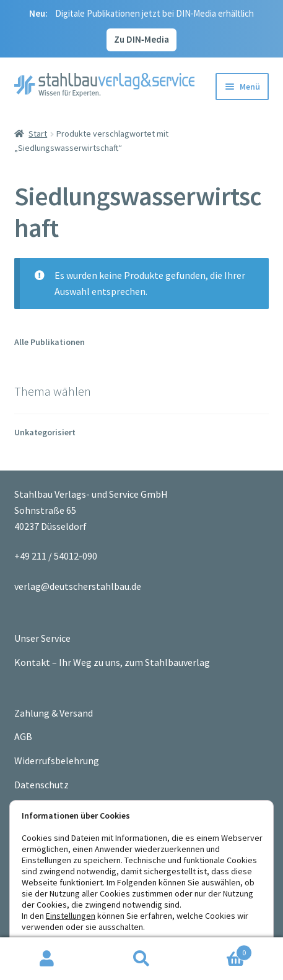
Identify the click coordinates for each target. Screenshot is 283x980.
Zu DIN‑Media (141, 39)
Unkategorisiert (45, 432)
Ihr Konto (47, 959)
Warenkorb (220, 950)
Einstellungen (71, 916)
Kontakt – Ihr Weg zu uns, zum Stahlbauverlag (112, 662)
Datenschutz (41, 785)
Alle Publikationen (50, 342)
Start (38, 134)
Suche (141, 959)
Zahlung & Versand (54, 713)
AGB (23, 736)
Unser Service (42, 638)
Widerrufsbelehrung (57, 761)
